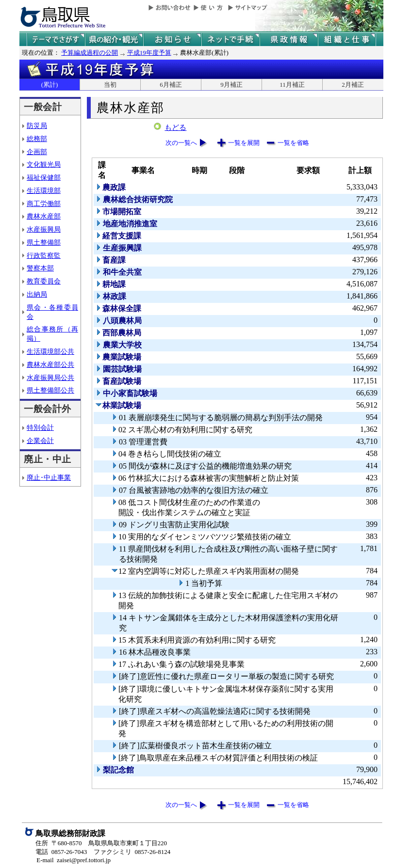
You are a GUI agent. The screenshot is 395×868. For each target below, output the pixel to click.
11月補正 (292, 85)
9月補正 (231, 85)
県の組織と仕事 (347, 39)
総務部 (37, 139)
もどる (175, 127)
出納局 (37, 294)
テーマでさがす (56, 39)
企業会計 (40, 441)
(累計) (50, 85)
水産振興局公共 (50, 378)
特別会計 (40, 427)
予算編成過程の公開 (90, 53)
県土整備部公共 (50, 390)
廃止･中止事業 (49, 477)
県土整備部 (44, 242)
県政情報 (289, 39)
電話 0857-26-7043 (61, 852)
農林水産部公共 (50, 364)
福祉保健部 (44, 177)
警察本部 (40, 268)
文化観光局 (44, 164)
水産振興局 (44, 229)
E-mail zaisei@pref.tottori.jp (74, 860)
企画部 (37, 152)
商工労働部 (44, 204)
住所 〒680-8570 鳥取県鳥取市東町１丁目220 (101, 843)
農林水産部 (44, 216)
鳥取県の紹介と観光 (114, 39)
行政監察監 (44, 255)
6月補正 (171, 85)
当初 (110, 85)
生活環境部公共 (50, 351)
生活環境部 (44, 190)
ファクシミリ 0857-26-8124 (132, 852)
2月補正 (353, 85)
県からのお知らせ (172, 39)
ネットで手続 (230, 39)
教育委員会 (44, 281)
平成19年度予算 (149, 53)
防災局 (37, 126)
